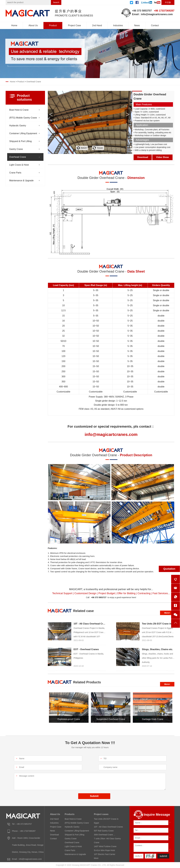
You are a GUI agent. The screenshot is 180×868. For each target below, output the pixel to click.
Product (53, 25)
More (96, 858)
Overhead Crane (34, 82)
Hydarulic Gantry (18, 126)
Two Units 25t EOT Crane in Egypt (160, 624)
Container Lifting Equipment (23, 133)
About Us (33, 25)
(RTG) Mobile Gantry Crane (23, 118)
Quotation (169, 569)
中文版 (168, 2)
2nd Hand (97, 25)
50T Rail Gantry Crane (104, 831)
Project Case (75, 25)
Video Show (162, 157)
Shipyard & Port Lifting (20, 141)
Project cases (101, 814)
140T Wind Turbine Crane (105, 846)
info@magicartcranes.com (157, 14)
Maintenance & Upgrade (21, 181)
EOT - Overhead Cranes (86, 649)
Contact (155, 25)
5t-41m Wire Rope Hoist (104, 850)
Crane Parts (15, 173)
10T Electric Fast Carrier (105, 854)
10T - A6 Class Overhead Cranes (91, 624)
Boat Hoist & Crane (19, 110)
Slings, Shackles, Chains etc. (157, 649)
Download (143, 157)
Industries (118, 25)
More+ (167, 613)
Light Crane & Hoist (19, 165)
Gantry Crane (16, 149)
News (137, 25)
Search (56, 2)
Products (70, 814)
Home (14, 25)
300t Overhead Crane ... (104, 835)
